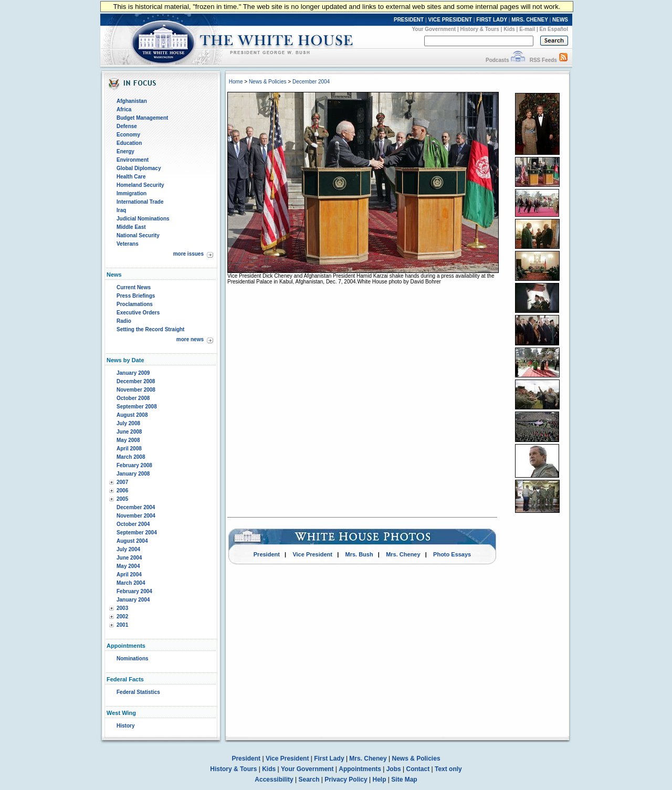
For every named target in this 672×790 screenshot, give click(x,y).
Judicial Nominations (143, 219)
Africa (124, 109)
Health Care (131, 177)
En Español (554, 29)
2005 (122, 499)
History (125, 726)
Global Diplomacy (139, 168)
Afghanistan (132, 101)
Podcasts (497, 60)
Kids (509, 29)
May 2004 (128, 566)
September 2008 (137, 407)
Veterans (128, 244)
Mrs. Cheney (403, 554)
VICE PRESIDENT (450, 20)
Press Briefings (136, 296)
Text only (448, 769)
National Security (138, 235)
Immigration (132, 193)
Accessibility (274, 780)
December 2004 (136, 507)
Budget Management (142, 118)
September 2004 (137, 533)
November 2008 (136, 390)
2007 (122, 482)
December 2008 (136, 381)
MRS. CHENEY (529, 20)
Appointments (360, 769)
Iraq (121, 210)
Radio (124, 321)
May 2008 (128, 440)
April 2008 (129, 449)
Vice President (312, 554)
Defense (127, 126)
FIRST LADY (492, 20)
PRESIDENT (409, 20)
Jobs (394, 769)
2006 (122, 491)
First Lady (329, 759)
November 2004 (136, 516)
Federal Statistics (138, 692)
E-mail (527, 29)
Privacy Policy (346, 780)
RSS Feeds (543, 60)
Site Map (404, 780)
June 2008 (129, 432)
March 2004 (131, 583)
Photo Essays (452, 554)
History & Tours (480, 29)
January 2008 (133, 474)
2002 (122, 617)
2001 (122, 625)
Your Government (434, 29)
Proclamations (135, 304)
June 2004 (129, 558)
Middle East (131, 227)
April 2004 (129, 575)
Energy (125, 151)
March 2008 (131, 457)
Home (236, 82)
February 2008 (134, 465)
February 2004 (134, 591)
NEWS (560, 20)
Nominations (133, 659)
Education (129, 143)
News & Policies (268, 82)
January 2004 (133, 600)
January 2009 (133, 373)
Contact (418, 769)
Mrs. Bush (359, 554)
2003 (122, 608)
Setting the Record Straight (150, 329)
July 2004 (128, 549)
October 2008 (133, 398)
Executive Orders (138, 313)
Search (309, 780)
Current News (134, 287)
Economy (128, 135)
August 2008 (132, 415)
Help (380, 780)
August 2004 (132, 541)
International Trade (140, 202)
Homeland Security (140, 185)
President (267, 554)
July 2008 (128, 423)
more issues (188, 254)
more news (190, 339)
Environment (133, 160)
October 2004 (133, 524)
